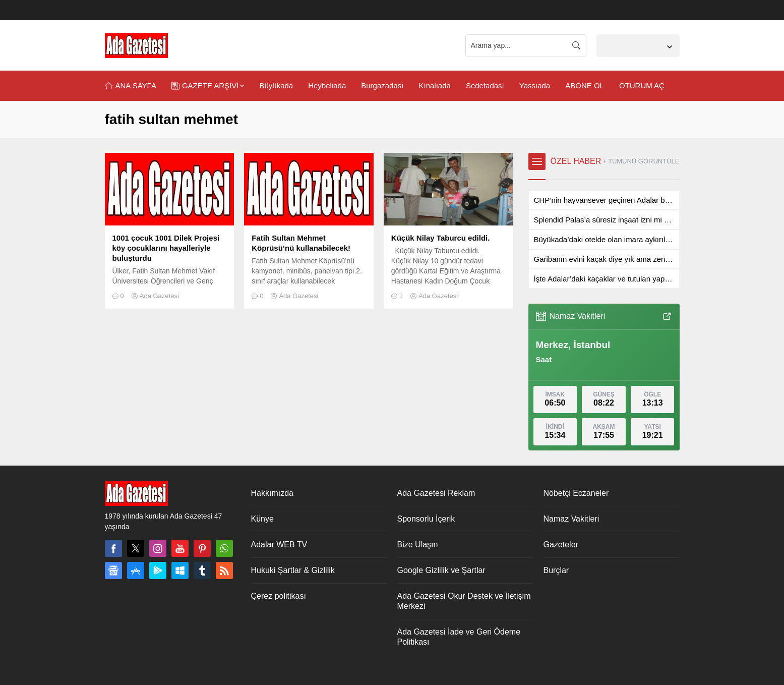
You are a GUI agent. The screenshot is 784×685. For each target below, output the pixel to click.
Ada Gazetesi (159, 296)
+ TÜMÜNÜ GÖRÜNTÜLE (641, 161)
